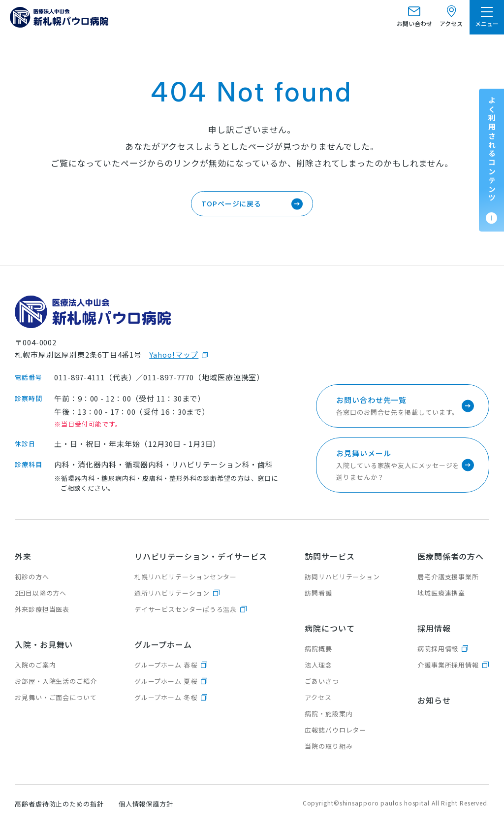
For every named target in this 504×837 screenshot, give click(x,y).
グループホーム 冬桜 (166, 697)
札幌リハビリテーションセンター (186, 577)
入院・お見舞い (44, 644)
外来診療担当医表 (42, 609)
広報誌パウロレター (335, 730)
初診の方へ (32, 577)
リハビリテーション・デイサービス (201, 556)
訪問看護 (318, 593)
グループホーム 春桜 (166, 665)
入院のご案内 (35, 665)
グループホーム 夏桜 (166, 681)
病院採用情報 (438, 649)
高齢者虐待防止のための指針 (59, 804)
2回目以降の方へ (41, 593)
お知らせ (434, 700)
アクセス (318, 697)
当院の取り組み (329, 746)
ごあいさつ (322, 681)
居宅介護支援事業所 (448, 577)
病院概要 (318, 649)
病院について (330, 628)
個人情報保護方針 (146, 804)
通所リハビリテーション (172, 593)
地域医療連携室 (441, 593)
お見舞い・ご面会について (56, 697)
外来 (23, 556)
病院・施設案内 (329, 714)
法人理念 (318, 665)
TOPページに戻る (231, 203)
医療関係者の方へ (451, 556)
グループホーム (163, 644)
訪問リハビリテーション (342, 577)
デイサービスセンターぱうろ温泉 (186, 609)
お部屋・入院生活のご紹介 (56, 681)
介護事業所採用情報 (448, 665)
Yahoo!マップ (174, 354)
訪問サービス (330, 556)
